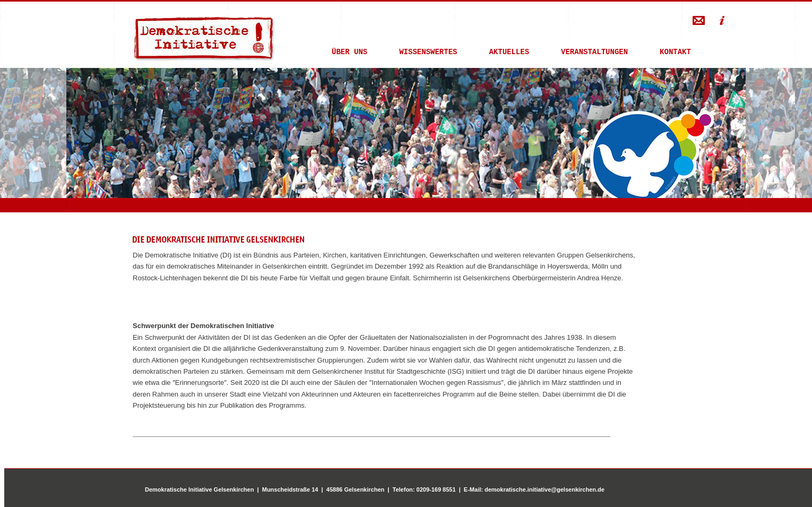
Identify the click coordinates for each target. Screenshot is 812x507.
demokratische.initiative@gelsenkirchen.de (545, 489)
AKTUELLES (509, 53)
